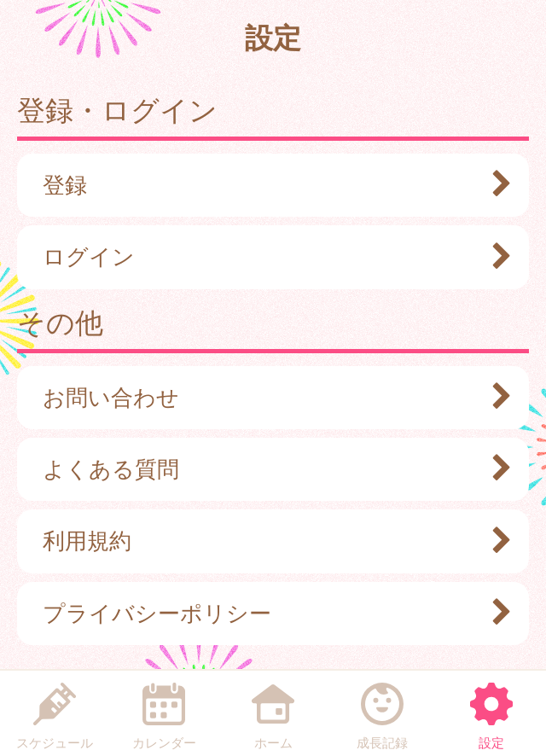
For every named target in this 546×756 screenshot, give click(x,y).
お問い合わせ (269, 398)
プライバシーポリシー (269, 614)
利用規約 (269, 541)
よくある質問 (269, 469)
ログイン (269, 257)
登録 (269, 185)
